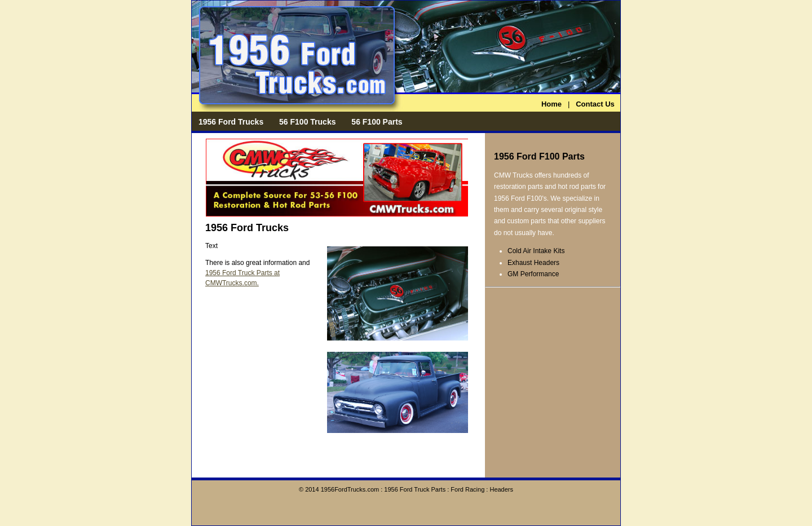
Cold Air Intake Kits (536, 251)
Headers (501, 489)
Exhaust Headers (533, 263)
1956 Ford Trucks (231, 122)
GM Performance (533, 274)
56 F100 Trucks (307, 122)
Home (551, 104)
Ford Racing (467, 489)
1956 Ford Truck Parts (415, 489)
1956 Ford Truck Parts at (242, 273)
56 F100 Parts (377, 122)
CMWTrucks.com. (232, 283)
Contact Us (595, 104)
